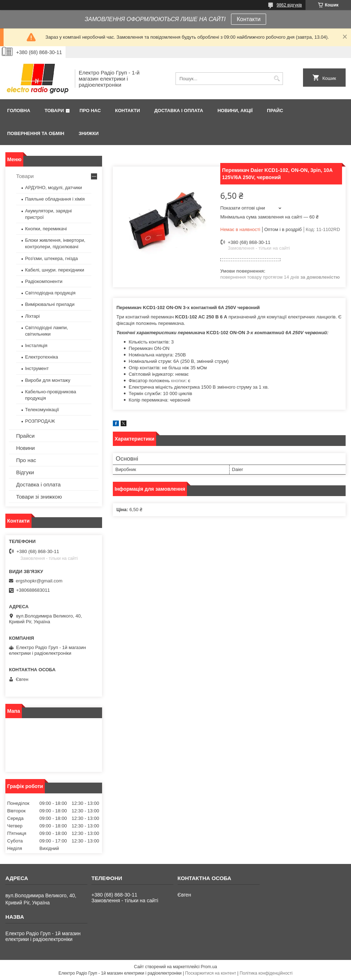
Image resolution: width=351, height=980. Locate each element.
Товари (54, 111)
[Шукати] (277, 79)
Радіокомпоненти (44, 281)
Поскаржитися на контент (211, 973)
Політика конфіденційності (266, 973)
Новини (25, 448)
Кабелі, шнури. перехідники (55, 270)
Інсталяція (36, 345)
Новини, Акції (235, 111)
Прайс (275, 111)
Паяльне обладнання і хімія (55, 199)
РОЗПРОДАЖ (40, 421)
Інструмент (37, 368)
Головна (19, 111)
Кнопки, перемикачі (46, 229)
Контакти (249, 19)
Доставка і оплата (179, 111)
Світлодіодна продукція (50, 293)
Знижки (88, 133)
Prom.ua (209, 967)
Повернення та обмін (36, 133)
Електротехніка (42, 357)
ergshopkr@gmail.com (39, 581)
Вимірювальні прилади (50, 304)
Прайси (25, 436)
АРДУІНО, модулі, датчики (54, 188)
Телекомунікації (42, 410)
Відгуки (25, 472)
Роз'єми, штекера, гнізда (51, 258)
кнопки (178, 381)
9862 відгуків (289, 5)
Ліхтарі (32, 316)
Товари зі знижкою (39, 497)
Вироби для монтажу (48, 380)
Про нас (90, 111)
